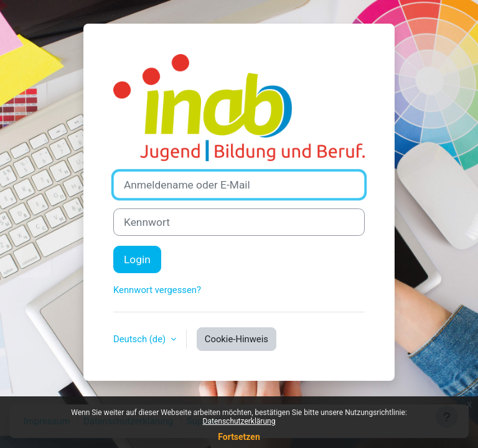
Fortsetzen (239, 437)
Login (137, 259)
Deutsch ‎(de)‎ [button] (141, 339)
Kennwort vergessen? (157, 290)
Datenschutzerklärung (239, 421)
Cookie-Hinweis (237, 339)
